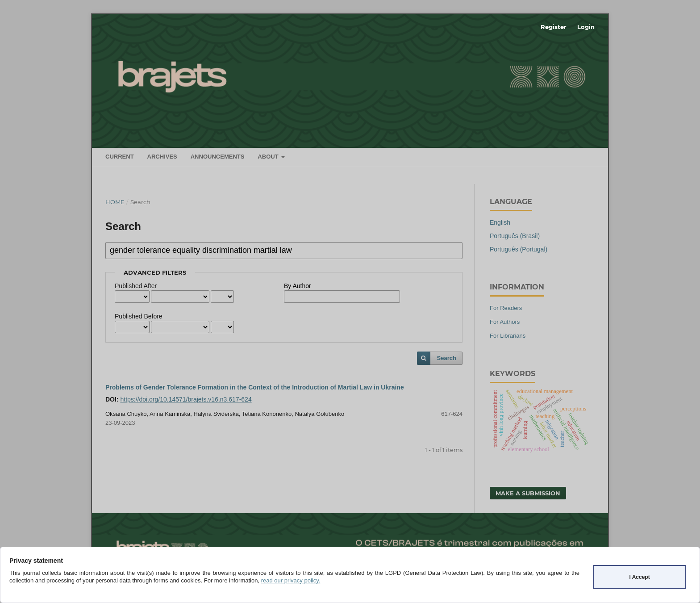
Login (586, 27)
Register (554, 27)
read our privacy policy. (291, 580)
